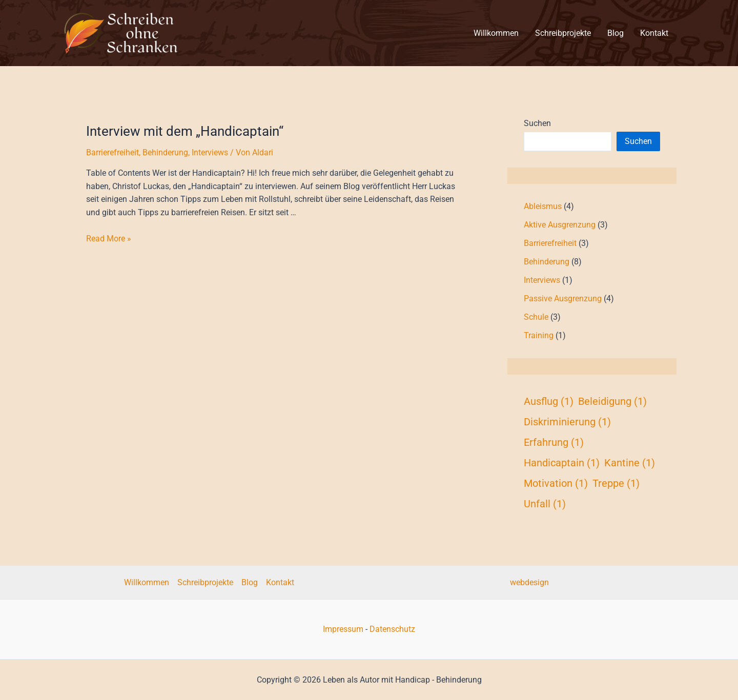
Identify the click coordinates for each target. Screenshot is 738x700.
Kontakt (280, 582)
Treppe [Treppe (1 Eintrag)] (616, 483)
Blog (250, 582)
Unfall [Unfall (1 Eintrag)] (545, 504)
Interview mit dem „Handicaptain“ (185, 131)
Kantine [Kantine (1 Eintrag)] (630, 463)
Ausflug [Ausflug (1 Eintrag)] (549, 401)
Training (539, 335)
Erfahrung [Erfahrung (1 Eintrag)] (554, 442)
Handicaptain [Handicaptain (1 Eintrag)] (562, 463)
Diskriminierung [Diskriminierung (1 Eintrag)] (567, 422)
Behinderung (165, 152)
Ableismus (543, 206)
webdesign (529, 582)
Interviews (210, 152)
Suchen (537, 123)
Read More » (109, 239)
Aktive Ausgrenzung (560, 225)
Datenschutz (392, 629)
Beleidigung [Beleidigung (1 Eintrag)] (612, 401)
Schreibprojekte (205, 582)
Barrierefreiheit (112, 152)
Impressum (343, 629)
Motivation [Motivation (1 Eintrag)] (556, 483)
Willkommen (147, 582)
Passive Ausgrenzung (563, 298)
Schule (536, 317)
